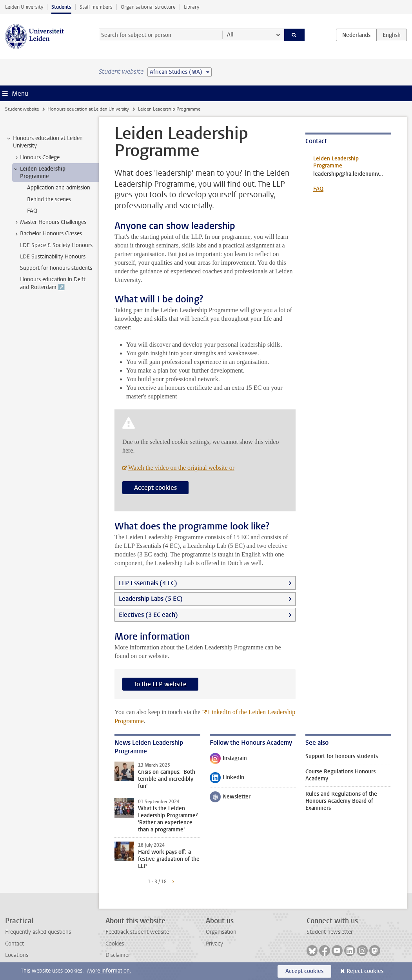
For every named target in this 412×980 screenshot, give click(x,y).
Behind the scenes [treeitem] (49, 199)
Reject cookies (365, 971)
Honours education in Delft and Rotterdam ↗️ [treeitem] (53, 283)
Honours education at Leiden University (88, 109)
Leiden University (24, 7)
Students (61, 7)
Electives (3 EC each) (148, 615)
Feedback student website (137, 932)
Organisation (221, 932)
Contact (15, 944)
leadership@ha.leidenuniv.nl (348, 174)
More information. (109, 971)
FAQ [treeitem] (32, 211)
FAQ (318, 189)
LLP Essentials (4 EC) (148, 583)
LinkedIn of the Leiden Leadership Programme (205, 716)
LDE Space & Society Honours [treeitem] (56, 245)
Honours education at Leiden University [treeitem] (44, 142)
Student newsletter (330, 932)
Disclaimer (118, 955)
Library (191, 7)
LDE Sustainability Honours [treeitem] (53, 257)
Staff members (96, 7)
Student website (22, 109)
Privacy (214, 944)
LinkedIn (227, 779)
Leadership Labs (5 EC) (151, 599)
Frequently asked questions (38, 932)
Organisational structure (148, 7)
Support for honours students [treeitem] (56, 268)
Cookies (115, 944)
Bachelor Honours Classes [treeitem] (47, 234)
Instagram (228, 760)
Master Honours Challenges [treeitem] (49, 222)
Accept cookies (155, 488)
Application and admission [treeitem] (59, 188)
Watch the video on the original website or (181, 468)
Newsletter (230, 798)
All (230, 35)
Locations (17, 955)
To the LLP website (160, 684)
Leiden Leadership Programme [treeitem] (39, 173)
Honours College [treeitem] (36, 158)
